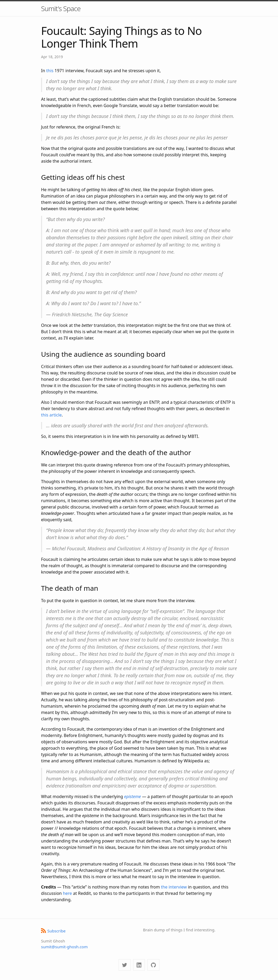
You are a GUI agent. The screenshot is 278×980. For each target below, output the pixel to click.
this (50, 71)
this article (51, 415)
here (67, 893)
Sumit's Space (61, 8)
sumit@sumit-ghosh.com (64, 947)
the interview (174, 887)
